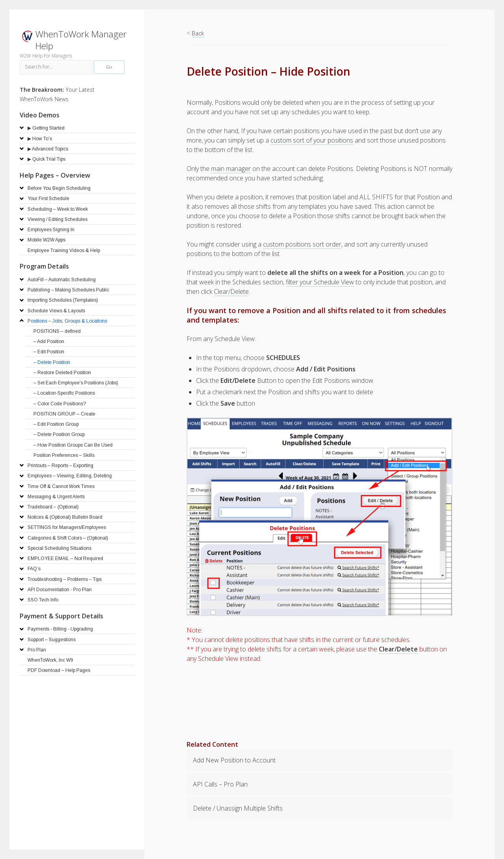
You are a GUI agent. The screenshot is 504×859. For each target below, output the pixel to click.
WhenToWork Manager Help (81, 40)
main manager (231, 169)
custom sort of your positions (312, 140)
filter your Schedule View (320, 282)
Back (198, 33)
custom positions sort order (302, 244)
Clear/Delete (231, 291)
